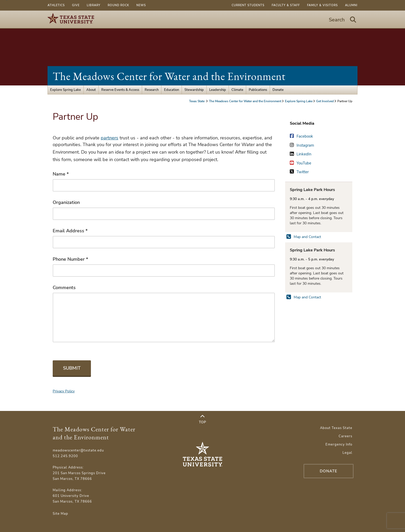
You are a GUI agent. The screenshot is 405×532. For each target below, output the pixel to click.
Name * (61, 174)
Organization (66, 202)
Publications (258, 90)
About (91, 90)
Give (76, 5)
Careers (345, 436)
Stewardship (194, 90)
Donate (278, 90)
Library (94, 5)
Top (202, 419)
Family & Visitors (322, 5)
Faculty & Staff (286, 5)
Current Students (248, 5)
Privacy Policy (64, 391)
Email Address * (70, 231)
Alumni (351, 5)
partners (110, 138)
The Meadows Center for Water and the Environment (169, 76)
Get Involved (325, 101)
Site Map (60, 514)
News (141, 5)
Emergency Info (339, 444)
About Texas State (336, 428)
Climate (237, 90)
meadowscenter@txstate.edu (78, 450)
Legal (347, 453)
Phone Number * (70, 259)
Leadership (218, 90)
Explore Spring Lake (65, 90)
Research (152, 90)
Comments (64, 288)
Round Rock (118, 5)
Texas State (197, 101)
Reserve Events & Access (120, 90)
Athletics (56, 5)
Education (172, 90)
